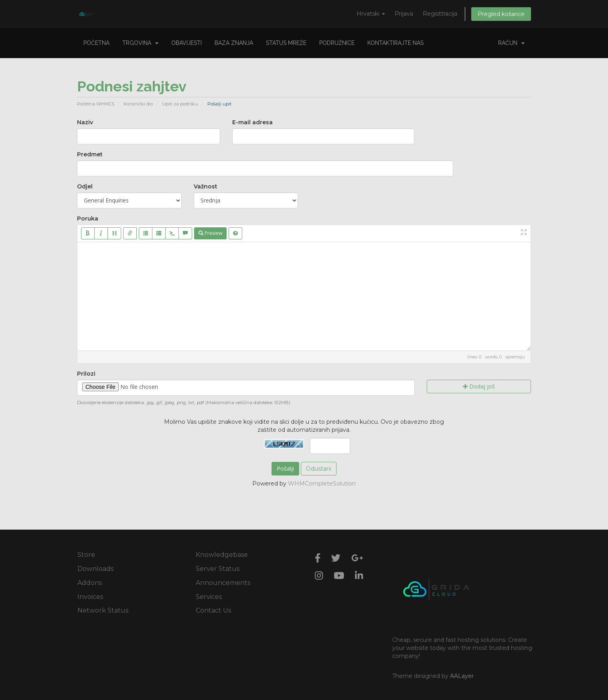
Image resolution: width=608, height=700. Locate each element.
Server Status (218, 569)
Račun (511, 43)
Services (209, 597)
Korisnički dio (138, 104)
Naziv (85, 122)
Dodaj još (479, 386)
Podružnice (337, 43)
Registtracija (440, 14)
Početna (96, 43)
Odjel (85, 186)
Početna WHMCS (96, 104)
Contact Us (213, 610)
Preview (210, 233)
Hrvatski (371, 14)
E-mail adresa (252, 122)
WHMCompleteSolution (322, 484)
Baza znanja (234, 43)
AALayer (462, 676)
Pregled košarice (501, 14)
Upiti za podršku (180, 104)
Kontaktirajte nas (395, 43)
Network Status (103, 610)
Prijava (404, 14)
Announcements (223, 583)
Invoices (90, 597)
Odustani (319, 469)
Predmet (90, 154)
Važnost (206, 186)
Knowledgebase (222, 555)
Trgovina (140, 43)
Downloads (95, 569)
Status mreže (286, 43)
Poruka (88, 218)
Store (86, 555)
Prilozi (86, 374)
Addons (90, 583)
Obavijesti (186, 43)
